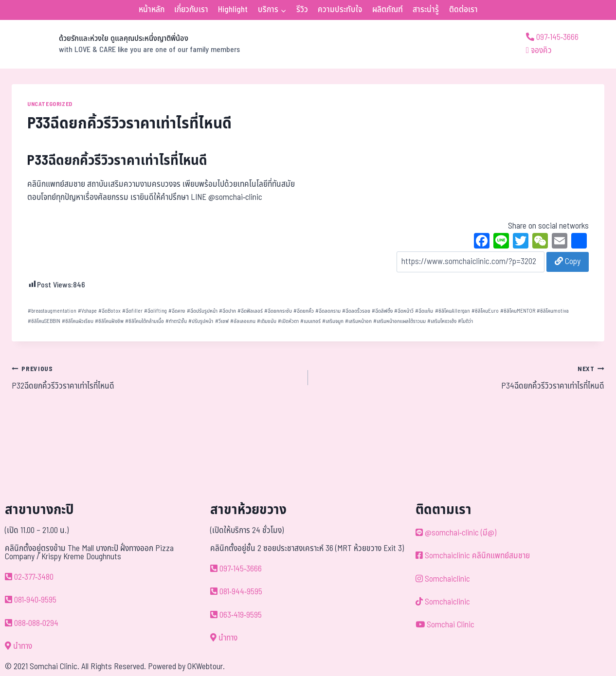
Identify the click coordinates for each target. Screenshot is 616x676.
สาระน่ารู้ (426, 10)
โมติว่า (465, 321)
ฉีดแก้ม (424, 311)
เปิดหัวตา (288, 321)
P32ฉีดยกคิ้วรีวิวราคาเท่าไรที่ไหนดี (156, 377)
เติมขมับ (267, 321)
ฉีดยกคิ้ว (304, 311)
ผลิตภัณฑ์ (388, 10)
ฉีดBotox (109, 311)
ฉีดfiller (132, 311)
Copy (568, 262)
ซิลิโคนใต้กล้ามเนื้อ (145, 321)
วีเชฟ (222, 321)
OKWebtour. (206, 667)
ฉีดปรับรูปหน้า (202, 311)
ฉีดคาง (177, 311)
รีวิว (302, 10)
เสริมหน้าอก (358, 321)
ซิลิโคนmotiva (553, 311)
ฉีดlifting (155, 311)
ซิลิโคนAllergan (453, 311)
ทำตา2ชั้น (176, 321)
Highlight (233, 10)
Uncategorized (50, 104)
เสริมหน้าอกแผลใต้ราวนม (399, 321)
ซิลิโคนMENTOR (518, 311)
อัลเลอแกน (243, 321)
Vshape (87, 311)
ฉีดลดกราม (328, 311)
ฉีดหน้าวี (404, 311)
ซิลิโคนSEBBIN (44, 321)
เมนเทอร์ (310, 321)
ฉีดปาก (227, 311)
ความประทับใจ (340, 10)
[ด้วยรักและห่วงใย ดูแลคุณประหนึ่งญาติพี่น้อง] (126, 44)
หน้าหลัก (152, 10)
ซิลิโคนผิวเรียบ (78, 321)
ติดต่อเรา (463, 10)
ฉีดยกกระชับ (278, 311)
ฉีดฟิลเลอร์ (250, 311)
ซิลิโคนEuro (485, 311)
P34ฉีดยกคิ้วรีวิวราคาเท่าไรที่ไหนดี (460, 377)
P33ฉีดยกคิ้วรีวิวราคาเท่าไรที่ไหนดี (117, 161)
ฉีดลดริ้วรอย (356, 311)
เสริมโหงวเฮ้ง (442, 321)
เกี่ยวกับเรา (191, 10)
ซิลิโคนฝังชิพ (109, 321)
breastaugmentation (52, 311)
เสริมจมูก (333, 321)
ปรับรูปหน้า (201, 321)
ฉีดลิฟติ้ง (382, 311)
